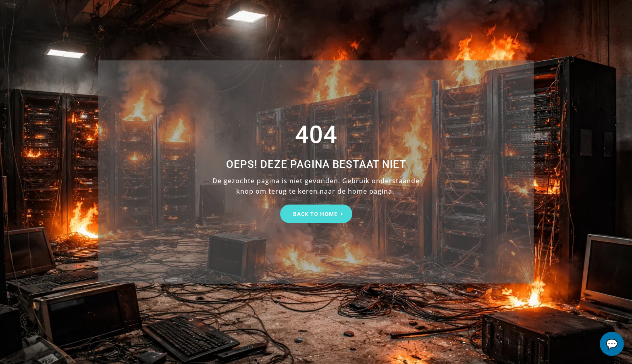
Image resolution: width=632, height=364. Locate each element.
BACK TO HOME (315, 214)
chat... (612, 344)
